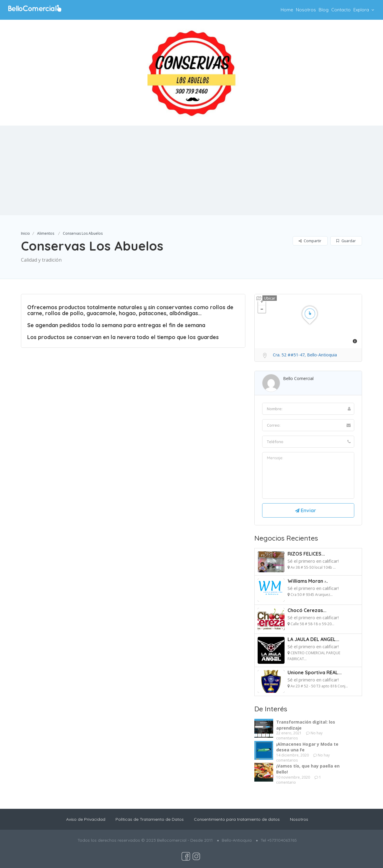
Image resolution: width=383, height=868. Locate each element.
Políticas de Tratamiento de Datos (150, 819)
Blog (324, 10)
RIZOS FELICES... (306, 554)
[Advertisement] (191, 170)
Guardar (346, 241)
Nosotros (306, 10)
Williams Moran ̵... (308, 581)
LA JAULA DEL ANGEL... (313, 639)
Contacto (341, 10)
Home (287, 10)
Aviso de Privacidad (86, 819)
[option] (191, 73)
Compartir (310, 241)
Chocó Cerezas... (307, 610)
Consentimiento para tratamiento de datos (237, 819)
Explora (361, 10)
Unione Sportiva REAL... (315, 672)
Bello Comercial (298, 378)
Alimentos (46, 233)
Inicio (25, 233)
